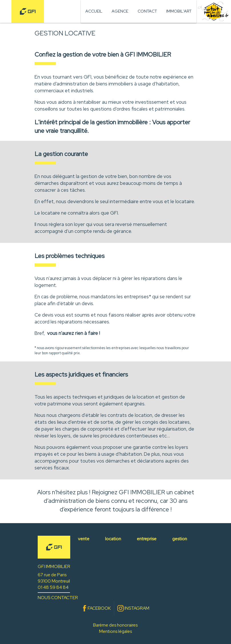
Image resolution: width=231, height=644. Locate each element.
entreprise (147, 539)
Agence (120, 11)
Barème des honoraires (115, 625)
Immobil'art (179, 11)
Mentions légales (115, 631)
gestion (180, 539)
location (113, 539)
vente (84, 539)
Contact (147, 11)
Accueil (94, 11)
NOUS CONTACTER (58, 598)
